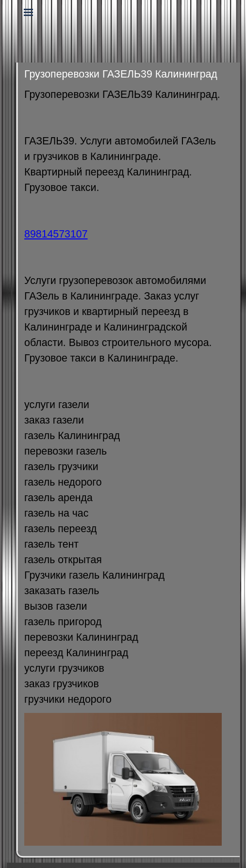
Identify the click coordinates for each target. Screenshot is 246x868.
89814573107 (56, 234)
